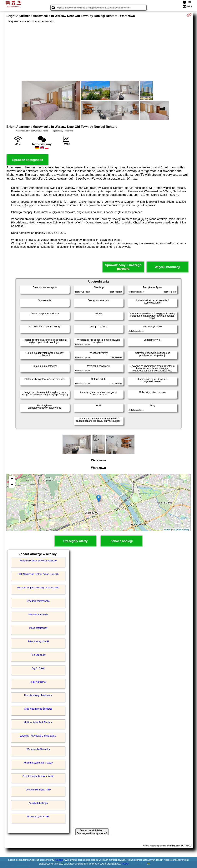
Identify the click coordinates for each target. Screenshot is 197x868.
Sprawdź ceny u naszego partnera (123, 267)
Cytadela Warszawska (38, 601)
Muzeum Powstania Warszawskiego (38, 561)
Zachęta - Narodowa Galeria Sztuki (38, 736)
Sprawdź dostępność (28, 160)
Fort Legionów (38, 655)
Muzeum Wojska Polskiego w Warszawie (38, 588)
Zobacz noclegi (122, 541)
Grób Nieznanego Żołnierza (38, 709)
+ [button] (12, 479)
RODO (125, 864)
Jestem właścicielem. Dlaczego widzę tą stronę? (92, 832)
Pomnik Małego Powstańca (38, 695)
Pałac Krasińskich (38, 628)
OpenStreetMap (182, 529)
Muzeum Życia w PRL (38, 817)
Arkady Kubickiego (38, 803)
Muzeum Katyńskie (38, 615)
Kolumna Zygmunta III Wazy (38, 763)
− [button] (12, 485)
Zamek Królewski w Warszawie (38, 776)
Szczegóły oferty (75, 541)
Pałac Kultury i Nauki (38, 641)
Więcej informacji (167, 267)
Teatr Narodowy (38, 682)
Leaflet (167, 529)
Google (59, 860)
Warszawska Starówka (38, 749)
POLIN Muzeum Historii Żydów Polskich (38, 574)
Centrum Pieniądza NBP (38, 790)
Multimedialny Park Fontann (38, 722)
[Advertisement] (99, 52)
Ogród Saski (38, 668)
